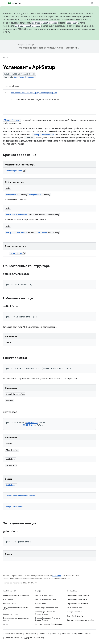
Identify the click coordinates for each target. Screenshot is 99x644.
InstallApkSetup (14, 171)
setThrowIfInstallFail (17, 215)
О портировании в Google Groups (49, 624)
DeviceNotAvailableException (20, 496)
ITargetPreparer (12, 120)
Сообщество (31, 634)
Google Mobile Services (77, 612)
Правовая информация (49, 634)
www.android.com (75, 608)
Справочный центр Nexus (78, 604)
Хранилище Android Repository (16, 595)
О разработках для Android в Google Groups (47, 619)
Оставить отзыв (12, 638)
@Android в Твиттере (44, 595)
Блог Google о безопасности (47, 608)
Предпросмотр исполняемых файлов (15, 609)
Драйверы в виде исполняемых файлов (16, 619)
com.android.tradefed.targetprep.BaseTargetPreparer (34, 93)
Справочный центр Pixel (77, 599)
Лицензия (66, 634)
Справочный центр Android (79, 595)
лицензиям (56, 576)
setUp (9, 233)
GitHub (6, 624)
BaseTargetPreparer (24, 77)
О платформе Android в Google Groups (45, 613)
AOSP (5, 58)
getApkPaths (16, 253)
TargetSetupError (15, 506)
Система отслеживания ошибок (81, 620)
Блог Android (40, 604)
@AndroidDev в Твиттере (45, 599)
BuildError (11, 485)
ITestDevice (21, 233)
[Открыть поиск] (92, 3)
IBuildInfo (42, 233)
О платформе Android (13, 634)
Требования (8, 599)
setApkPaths (12, 195)
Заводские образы (11, 614)
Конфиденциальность (82, 634)
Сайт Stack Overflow (76, 616)
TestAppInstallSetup (43, 135)
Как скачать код (10, 604)
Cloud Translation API (68, 48)
